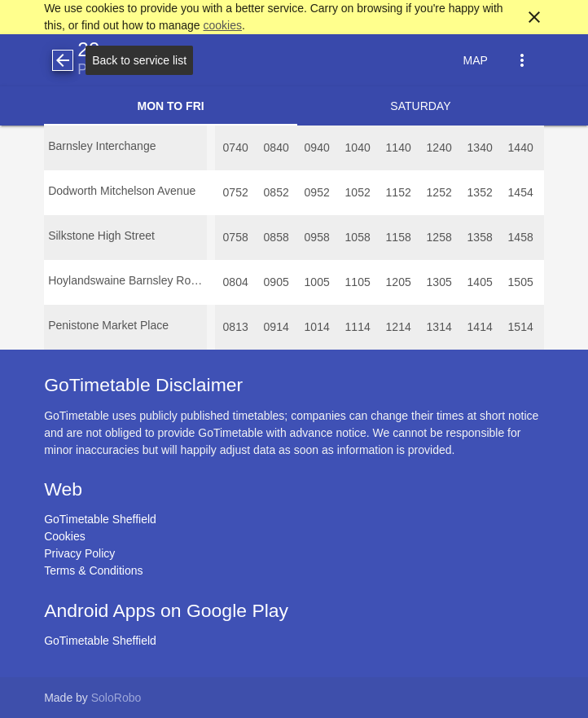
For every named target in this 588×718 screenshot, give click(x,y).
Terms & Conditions (93, 570)
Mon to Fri (170, 106)
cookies (223, 25)
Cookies (65, 536)
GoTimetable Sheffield (100, 519)
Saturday (420, 106)
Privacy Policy (79, 553)
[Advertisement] (294, 672)
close (534, 17)
